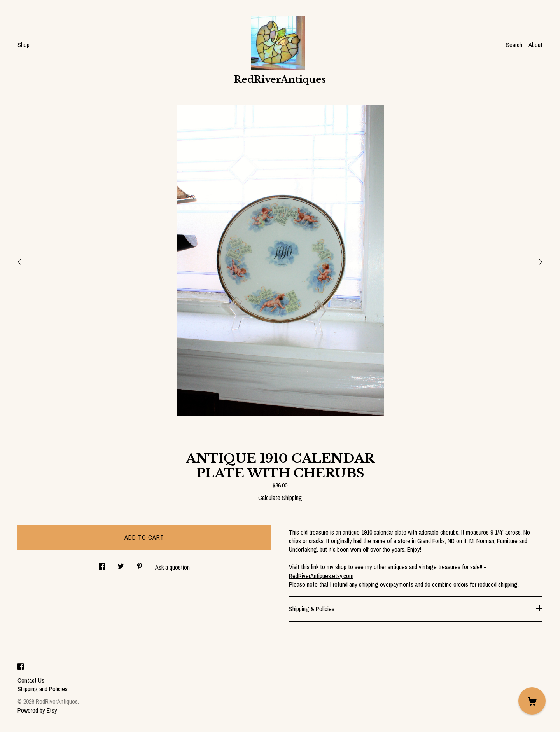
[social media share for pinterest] (140, 564)
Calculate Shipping (280, 498)
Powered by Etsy (37, 710)
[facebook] (21, 667)
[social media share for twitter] (121, 564)
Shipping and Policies (43, 689)
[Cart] (532, 701)
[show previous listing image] (37, 260)
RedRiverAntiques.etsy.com (321, 576)
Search (514, 45)
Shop (24, 45)
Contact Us (31, 680)
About (535, 45)
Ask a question (172, 567)
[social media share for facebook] (102, 564)
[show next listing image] (523, 260)
